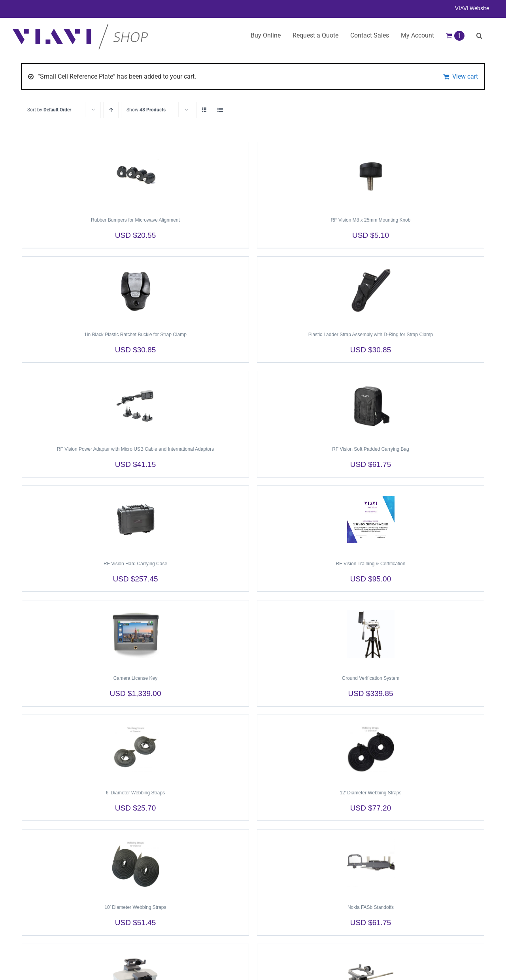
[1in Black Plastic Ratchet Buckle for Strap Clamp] (135, 290)
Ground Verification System (371, 678)
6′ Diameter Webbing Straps (135, 793)
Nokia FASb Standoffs (371, 907)
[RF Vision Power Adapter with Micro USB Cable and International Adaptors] (135, 405)
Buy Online (266, 35)
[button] (479, 36)
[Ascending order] (111, 110)
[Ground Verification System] (371, 634)
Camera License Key (135, 678)
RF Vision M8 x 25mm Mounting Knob (371, 220)
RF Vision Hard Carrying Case (135, 564)
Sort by (49, 110)
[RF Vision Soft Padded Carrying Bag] (371, 405)
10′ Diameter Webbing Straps (135, 907)
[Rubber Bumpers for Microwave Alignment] (135, 176)
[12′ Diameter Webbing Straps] (371, 749)
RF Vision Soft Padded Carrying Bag (371, 449)
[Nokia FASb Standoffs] (371, 863)
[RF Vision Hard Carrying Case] (135, 519)
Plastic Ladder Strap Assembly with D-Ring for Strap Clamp (371, 335)
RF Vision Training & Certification (371, 564)
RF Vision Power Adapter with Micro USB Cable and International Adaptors (135, 449)
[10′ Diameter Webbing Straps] (135, 863)
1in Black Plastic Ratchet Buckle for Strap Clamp (135, 335)
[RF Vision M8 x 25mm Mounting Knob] (371, 176)
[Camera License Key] (135, 634)
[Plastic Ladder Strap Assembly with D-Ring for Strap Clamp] (371, 290)
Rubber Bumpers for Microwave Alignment (135, 220)
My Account (417, 35)
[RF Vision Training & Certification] (371, 519)
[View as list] (220, 110)
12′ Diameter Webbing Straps (370, 793)
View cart (465, 76)
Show (146, 110)
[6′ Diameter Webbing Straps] (135, 749)
